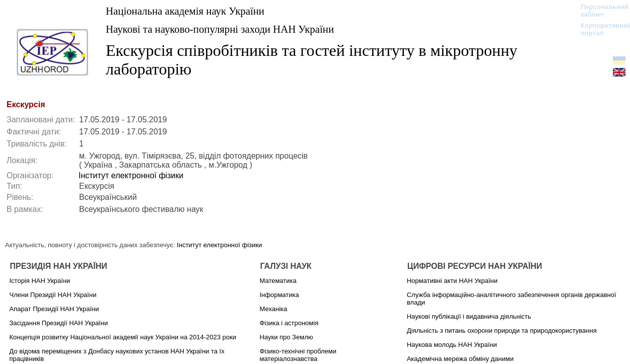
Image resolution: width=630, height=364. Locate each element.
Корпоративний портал (600, 29)
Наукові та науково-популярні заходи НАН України (220, 29)
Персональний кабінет (600, 11)
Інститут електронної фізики (131, 175)
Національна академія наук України (185, 11)
